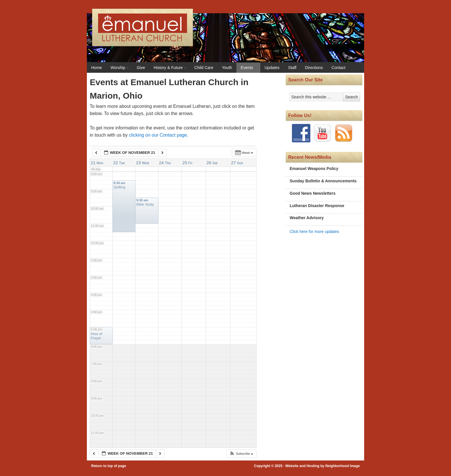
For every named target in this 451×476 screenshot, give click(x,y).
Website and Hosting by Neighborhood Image (323, 466)
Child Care (204, 68)
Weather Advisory (307, 218)
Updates (272, 68)
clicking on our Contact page (158, 135)
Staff (292, 68)
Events (247, 68)
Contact (339, 68)
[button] (241, 454)
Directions (314, 68)
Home (96, 68)
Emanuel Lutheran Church (238, 30)
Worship (118, 68)
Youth (227, 68)
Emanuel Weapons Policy (314, 169)
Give (141, 68)
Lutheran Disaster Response (317, 206)
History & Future (168, 68)
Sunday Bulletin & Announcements (323, 181)
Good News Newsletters (313, 193)
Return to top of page (109, 466)
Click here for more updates (314, 232)
